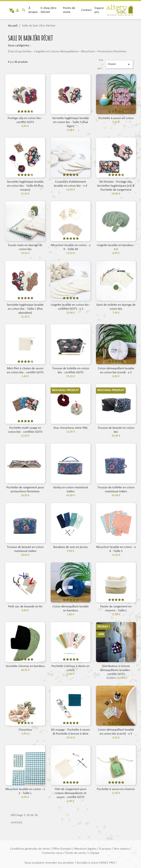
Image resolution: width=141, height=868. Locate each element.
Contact (86, 10)
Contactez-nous (53, 853)
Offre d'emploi (62, 849)
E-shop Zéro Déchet (49, 10)
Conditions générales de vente (30, 849)
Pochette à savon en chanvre (116, 789)
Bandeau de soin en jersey (70, 547)
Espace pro (99, 10)
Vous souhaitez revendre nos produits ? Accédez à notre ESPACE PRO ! (71, 863)
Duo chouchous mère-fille (71, 428)
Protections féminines (112, 52)
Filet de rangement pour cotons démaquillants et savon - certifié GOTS (70, 793)
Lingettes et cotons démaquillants (56, 52)
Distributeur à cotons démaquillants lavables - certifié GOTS (116, 670)
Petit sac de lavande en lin (25, 607)
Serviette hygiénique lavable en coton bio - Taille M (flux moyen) (25, 186)
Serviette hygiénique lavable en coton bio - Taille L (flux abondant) (25, 309)
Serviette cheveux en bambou (25, 666)
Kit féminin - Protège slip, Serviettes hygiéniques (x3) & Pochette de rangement (116, 186)
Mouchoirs (88, 52)
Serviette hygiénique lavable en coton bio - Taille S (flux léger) (71, 122)
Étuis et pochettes (20, 52)
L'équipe (94, 853)
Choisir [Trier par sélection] (119, 64)
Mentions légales (86, 849)
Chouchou (25, 730)
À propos (33, 10)
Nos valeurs (122, 849)
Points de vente (69, 10)
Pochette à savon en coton (116, 118)
